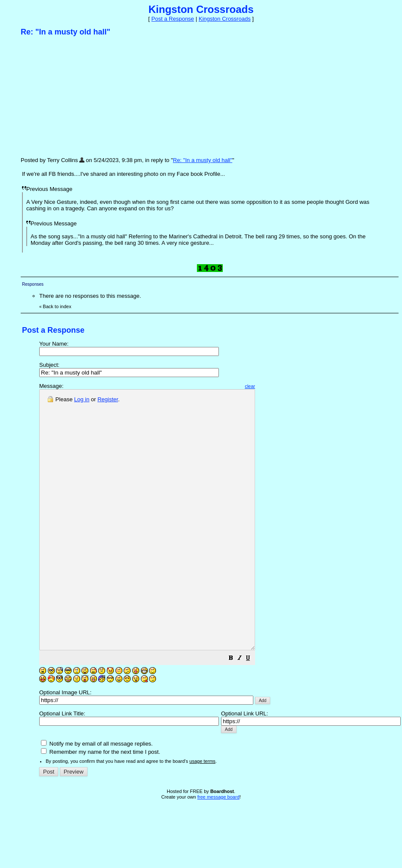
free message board (218, 849)
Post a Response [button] (173, 19)
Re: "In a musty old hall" (203, 160)
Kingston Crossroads (225, 19)
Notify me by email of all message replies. (97, 795)
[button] (257, 711)
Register (108, 399)
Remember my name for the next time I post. (101, 804)
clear (276, 386)
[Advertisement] (85, 96)
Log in (82, 399)
